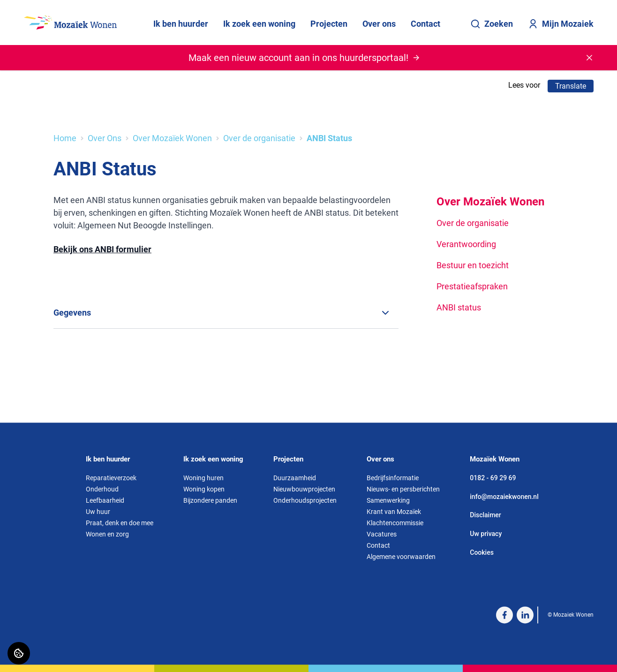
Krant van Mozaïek (394, 512)
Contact (425, 24)
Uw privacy (486, 534)
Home (65, 138)
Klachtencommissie (395, 523)
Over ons (379, 24)
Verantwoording (466, 244)
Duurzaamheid (295, 478)
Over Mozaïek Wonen (172, 138)
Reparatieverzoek (111, 478)
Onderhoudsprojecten (305, 500)
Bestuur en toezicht (473, 265)
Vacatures (382, 534)
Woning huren (203, 478)
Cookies (482, 552)
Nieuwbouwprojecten (304, 489)
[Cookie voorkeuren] (19, 653)
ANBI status (459, 307)
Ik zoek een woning (259, 24)
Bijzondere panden (210, 500)
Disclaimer (485, 515)
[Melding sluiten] (589, 58)
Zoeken (492, 24)
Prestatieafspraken (472, 286)
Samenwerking (388, 500)
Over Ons (105, 138)
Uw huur (98, 512)
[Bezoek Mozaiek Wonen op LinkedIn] (525, 615)
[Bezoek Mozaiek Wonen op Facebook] (504, 615)
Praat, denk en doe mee (120, 523)
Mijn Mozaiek (561, 24)
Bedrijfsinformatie (393, 478)
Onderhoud (102, 489)
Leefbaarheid (105, 500)
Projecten (329, 24)
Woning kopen (204, 489)
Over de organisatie (259, 138)
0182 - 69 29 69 (493, 478)
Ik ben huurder (181, 24)
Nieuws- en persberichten (403, 489)
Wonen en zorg (107, 534)
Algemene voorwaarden (401, 557)
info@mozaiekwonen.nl (504, 497)
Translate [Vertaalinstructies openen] (571, 86)
